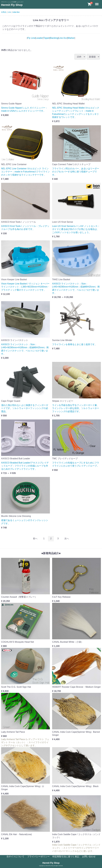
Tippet (46, 38)
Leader (39, 38)
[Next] (67, 539)
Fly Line (31, 38)
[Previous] (35, 539)
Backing (54, 38)
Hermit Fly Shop (12, 5)
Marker (71, 38)
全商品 (4, 12)
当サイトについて (15, 857)
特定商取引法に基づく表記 (66, 857)
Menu (97, 3)
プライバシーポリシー (38, 857)
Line (9, 12)
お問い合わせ (89, 857)
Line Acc (16, 12)
